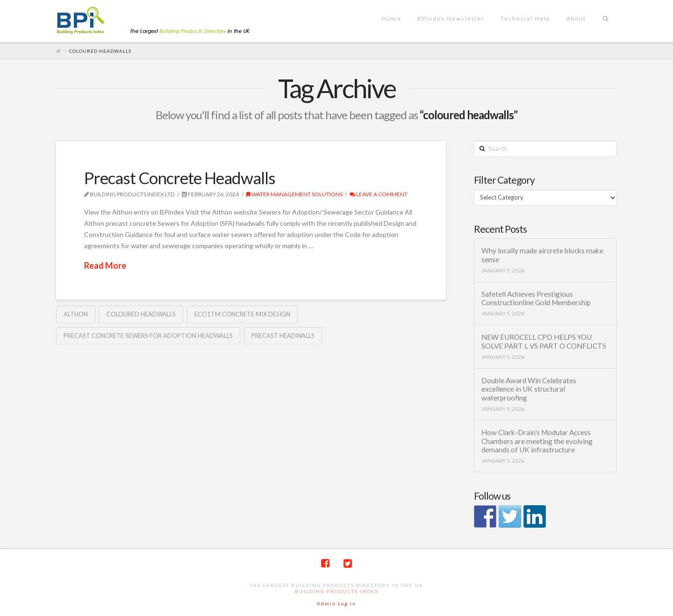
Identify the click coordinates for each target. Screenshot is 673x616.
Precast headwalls (283, 336)
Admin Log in (336, 603)
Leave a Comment (379, 194)
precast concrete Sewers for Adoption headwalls (148, 336)
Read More (105, 265)
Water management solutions (294, 194)
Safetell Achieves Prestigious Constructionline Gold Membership (536, 298)
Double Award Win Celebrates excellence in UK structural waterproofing (529, 389)
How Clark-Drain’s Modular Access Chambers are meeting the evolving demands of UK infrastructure (537, 441)
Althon (76, 314)
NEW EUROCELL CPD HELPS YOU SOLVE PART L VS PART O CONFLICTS (544, 341)
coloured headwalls (141, 314)
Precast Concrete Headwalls (180, 178)
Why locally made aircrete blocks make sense (542, 255)
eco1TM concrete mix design (242, 314)
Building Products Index (337, 591)
